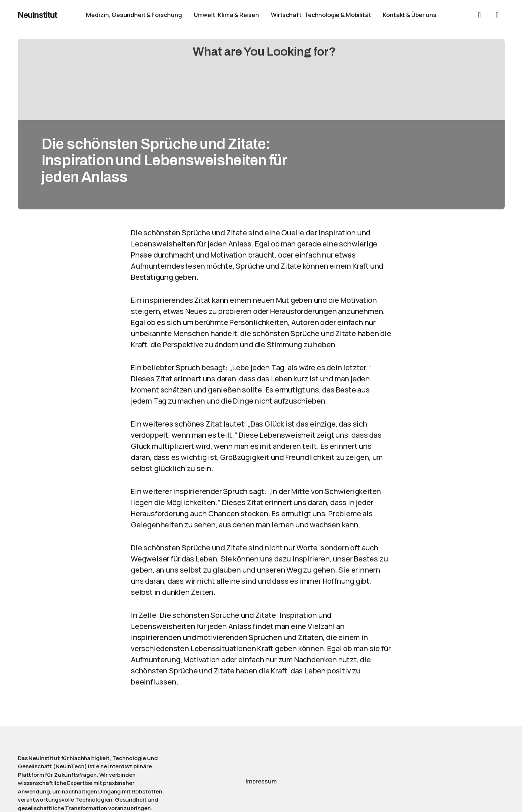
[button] (479, 15)
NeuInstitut (37, 15)
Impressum (261, 781)
